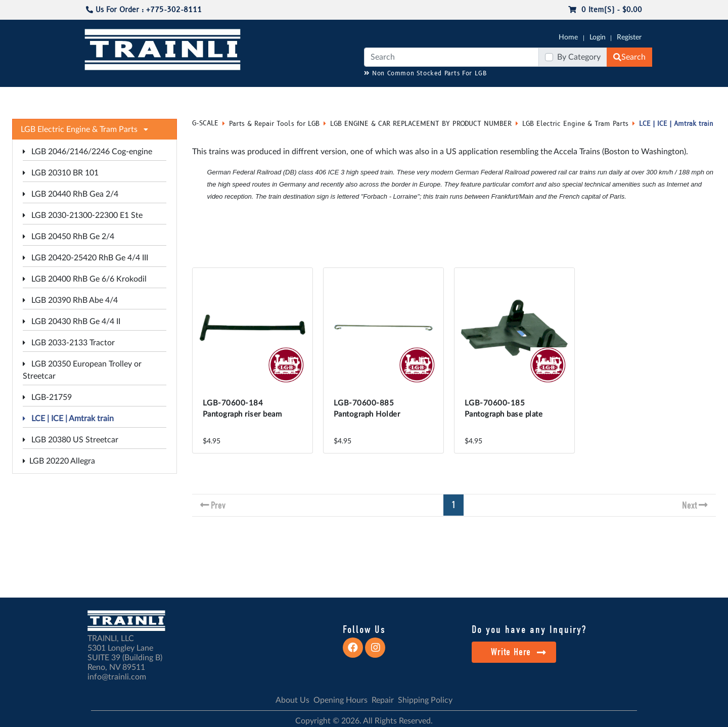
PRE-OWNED (495, 97)
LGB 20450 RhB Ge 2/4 (69, 237)
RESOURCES (290, 97)
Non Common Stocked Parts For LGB (425, 74)
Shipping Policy (425, 700)
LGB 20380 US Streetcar (71, 440)
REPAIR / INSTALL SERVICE (420, 97)
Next (690, 505)
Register (629, 37)
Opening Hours (340, 700)
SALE (535, 97)
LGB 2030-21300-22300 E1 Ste (83, 215)
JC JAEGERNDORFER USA (218, 97)
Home (568, 37)
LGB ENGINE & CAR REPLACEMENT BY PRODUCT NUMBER (421, 124)
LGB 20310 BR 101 (61, 173)
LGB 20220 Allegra (59, 461)
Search (629, 57)
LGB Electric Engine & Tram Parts (575, 124)
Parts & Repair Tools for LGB (274, 124)
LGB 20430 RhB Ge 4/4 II (72, 322)
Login (598, 37)
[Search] (451, 57)
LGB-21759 (47, 397)
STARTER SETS (577, 97)
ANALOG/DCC (344, 97)
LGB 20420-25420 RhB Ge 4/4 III (85, 258)
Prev (218, 505)
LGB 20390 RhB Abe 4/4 (70, 300)
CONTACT (627, 97)
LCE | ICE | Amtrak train (68, 419)
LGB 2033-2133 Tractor (69, 343)
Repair (383, 700)
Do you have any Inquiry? (529, 629)
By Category (579, 57)
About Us (292, 700)
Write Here (518, 652)
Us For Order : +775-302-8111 (144, 10)
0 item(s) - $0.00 (605, 10)
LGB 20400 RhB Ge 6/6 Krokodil (85, 279)
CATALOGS (148, 97)
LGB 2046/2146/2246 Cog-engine (87, 152)
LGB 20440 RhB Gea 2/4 (71, 194)
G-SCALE (99, 97)
